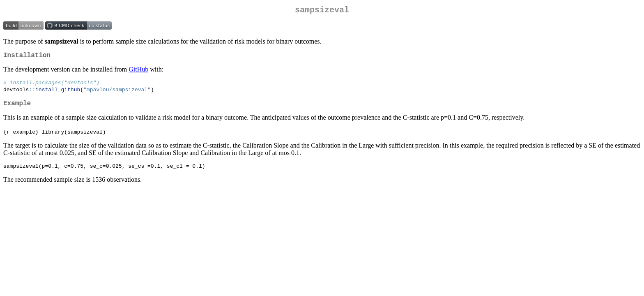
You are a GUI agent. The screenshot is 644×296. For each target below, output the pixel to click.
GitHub (138, 73)
